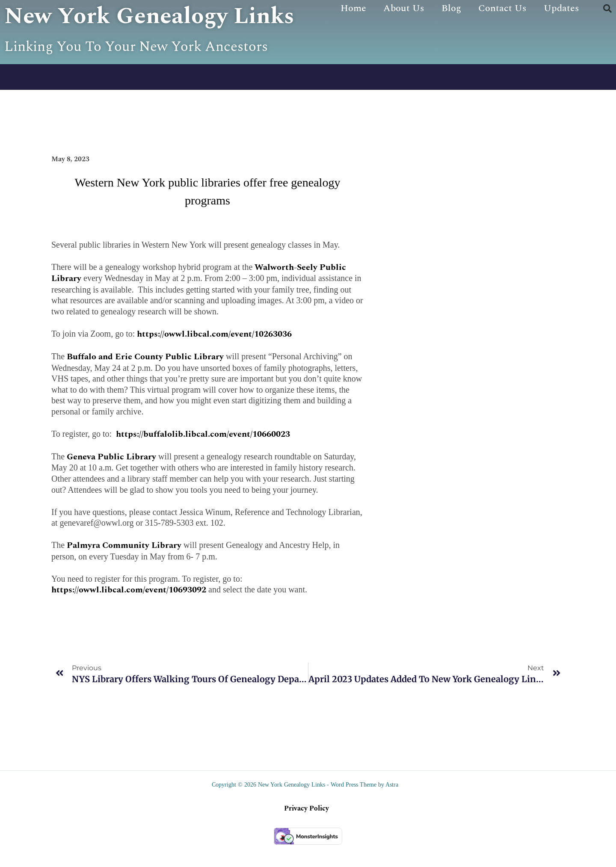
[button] (607, 9)
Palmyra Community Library (124, 568)
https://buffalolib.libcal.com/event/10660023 (202, 456)
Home (353, 8)
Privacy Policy (307, 831)
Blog (451, 8)
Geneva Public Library (111, 479)
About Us (404, 8)
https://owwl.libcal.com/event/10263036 (214, 356)
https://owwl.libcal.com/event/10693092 (129, 613)
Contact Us (502, 8)
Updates (561, 8)
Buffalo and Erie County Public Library (145, 379)
